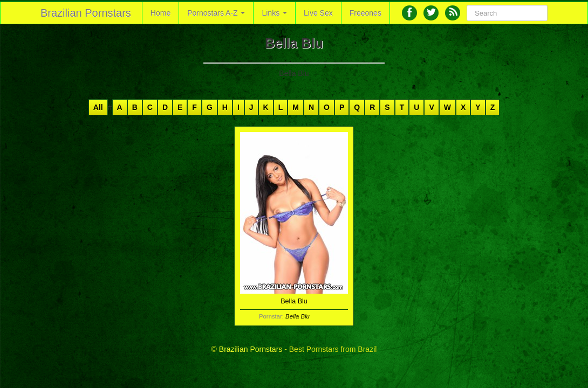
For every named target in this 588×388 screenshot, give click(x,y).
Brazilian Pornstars (86, 13)
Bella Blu (298, 316)
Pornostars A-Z (216, 13)
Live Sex (318, 13)
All (98, 107)
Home (160, 13)
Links (274, 13)
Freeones (365, 13)
